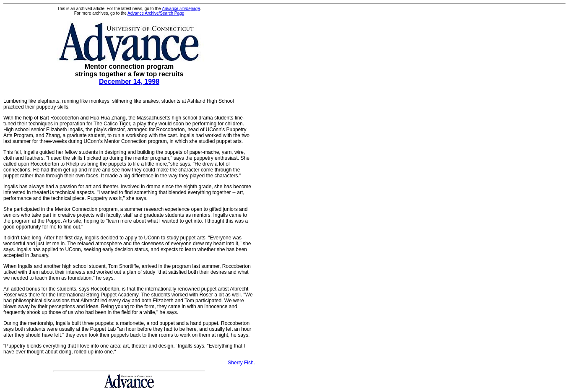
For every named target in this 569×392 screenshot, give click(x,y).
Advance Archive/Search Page (156, 13)
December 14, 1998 (129, 82)
